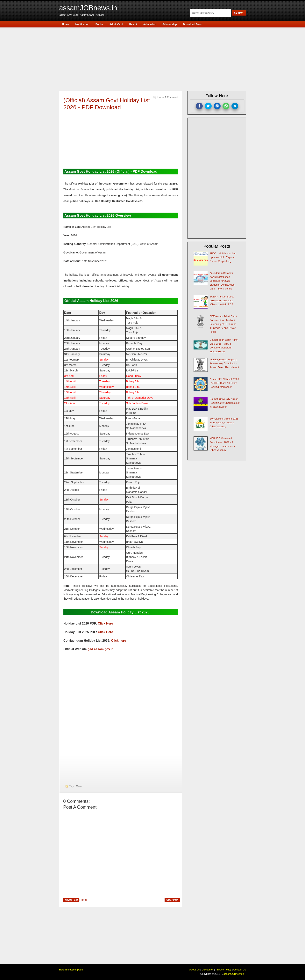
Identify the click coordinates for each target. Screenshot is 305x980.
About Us (194, 970)
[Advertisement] (154, 59)
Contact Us (240, 970)
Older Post (172, 900)
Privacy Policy (223, 970)
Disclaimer (208, 970)
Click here (118, 641)
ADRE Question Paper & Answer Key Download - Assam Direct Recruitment (224, 363)
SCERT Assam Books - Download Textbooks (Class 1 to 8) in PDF (223, 300)
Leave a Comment (168, 97)
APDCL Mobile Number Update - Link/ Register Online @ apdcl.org (223, 257)
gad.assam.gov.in (100, 649)
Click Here (105, 623)
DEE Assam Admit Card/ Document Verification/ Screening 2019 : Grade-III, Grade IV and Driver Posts (223, 324)
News (79, 786)
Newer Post (71, 900)
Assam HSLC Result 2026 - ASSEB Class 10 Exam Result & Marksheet (224, 383)
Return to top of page (71, 970)
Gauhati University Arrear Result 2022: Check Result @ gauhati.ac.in (224, 403)
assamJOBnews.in (88, 8)
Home (83, 900)
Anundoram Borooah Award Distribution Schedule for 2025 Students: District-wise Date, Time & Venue (222, 281)
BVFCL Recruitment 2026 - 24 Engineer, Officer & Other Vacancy (225, 423)
